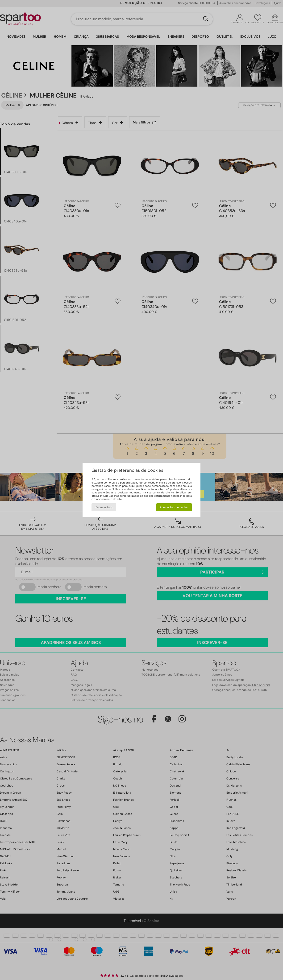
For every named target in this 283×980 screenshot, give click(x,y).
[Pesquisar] (206, 19)
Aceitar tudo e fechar (174, 507)
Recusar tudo (104, 507)
